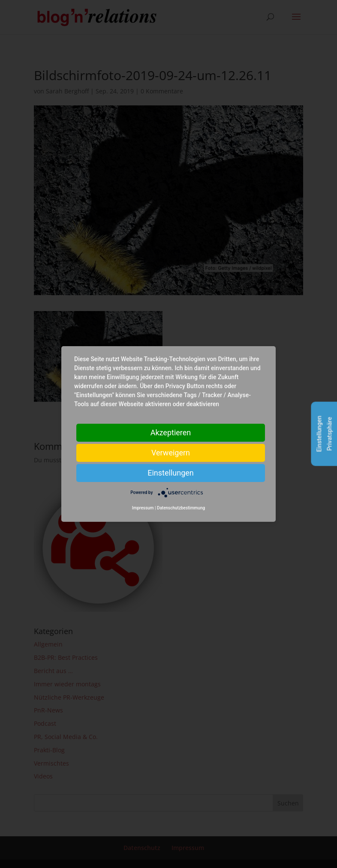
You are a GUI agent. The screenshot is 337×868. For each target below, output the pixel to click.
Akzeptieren (171, 433)
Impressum (143, 508)
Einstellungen (170, 473)
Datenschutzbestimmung (181, 508)
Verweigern (171, 453)
